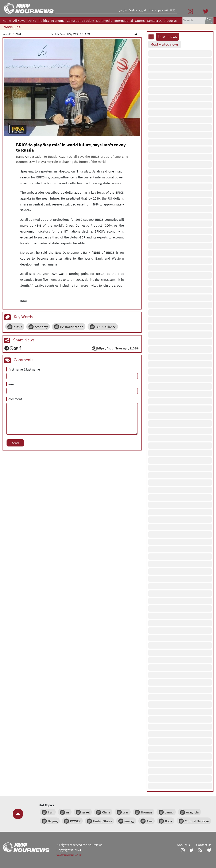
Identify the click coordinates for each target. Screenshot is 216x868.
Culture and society (80, 21)
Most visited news (165, 44)
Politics (44, 21)
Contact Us (155, 21)
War (126, 812)
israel (86, 812)
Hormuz (147, 812)
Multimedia (104, 21)
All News (19, 21)
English (133, 10)
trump (169, 812)
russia (18, 327)
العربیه (143, 10)
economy (41, 327)
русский (163, 10)
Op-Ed (32, 21)
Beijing (53, 821)
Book (169, 821)
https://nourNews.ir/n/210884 (118, 348)
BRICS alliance (106, 327)
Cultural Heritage (197, 821)
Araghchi (192, 812)
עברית (152, 10)
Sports (140, 21)
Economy (58, 21)
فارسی (123, 10)
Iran (51, 812)
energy (129, 821)
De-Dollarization (72, 327)
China (106, 812)
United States (103, 821)
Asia (150, 821)
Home (7, 21)
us (68, 812)
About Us (171, 21)
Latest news (167, 37)
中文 (173, 10)
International (124, 21)
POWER (75, 821)
